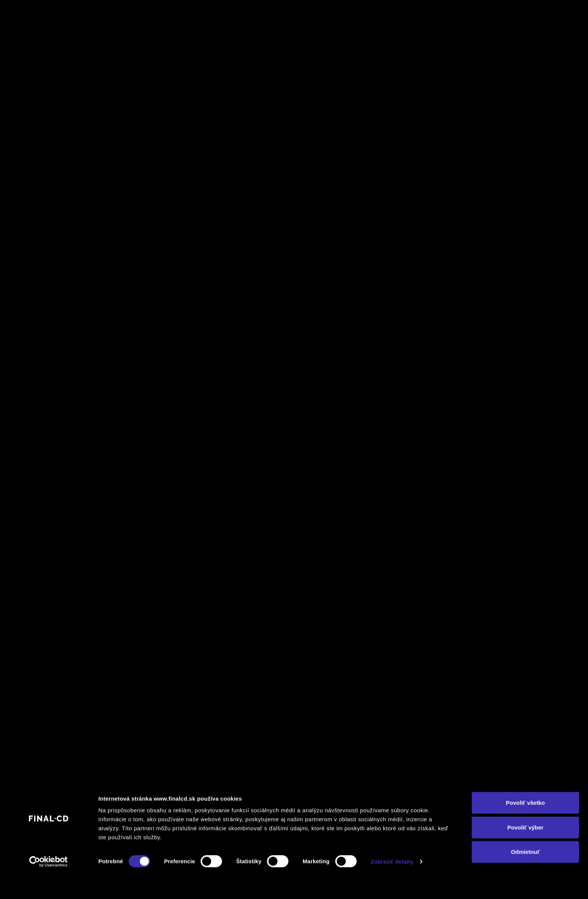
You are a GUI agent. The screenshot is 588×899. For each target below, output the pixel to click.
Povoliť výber (525, 850)
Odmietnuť (525, 874)
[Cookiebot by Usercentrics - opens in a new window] (49, 884)
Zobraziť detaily (392, 884)
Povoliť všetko (525, 825)
